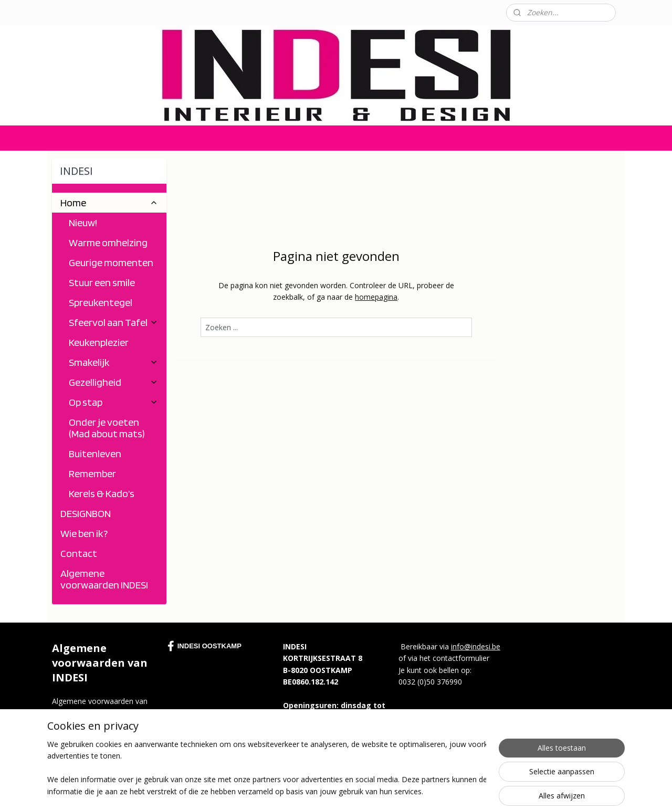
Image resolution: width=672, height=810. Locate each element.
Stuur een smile (102, 282)
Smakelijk (113, 362)
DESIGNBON (86, 513)
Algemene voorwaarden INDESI (104, 579)
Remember (92, 474)
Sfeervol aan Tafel (113, 322)
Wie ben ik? (84, 533)
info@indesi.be (476, 646)
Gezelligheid (113, 382)
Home (109, 203)
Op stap (113, 402)
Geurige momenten (111, 262)
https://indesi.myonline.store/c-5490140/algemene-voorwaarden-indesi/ (104, 737)
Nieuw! (83, 223)
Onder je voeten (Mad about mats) (107, 428)
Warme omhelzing (108, 243)
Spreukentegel (101, 302)
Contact (61, 12)
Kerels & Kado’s (102, 493)
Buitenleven (95, 454)
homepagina (376, 297)
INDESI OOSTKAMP (204, 646)
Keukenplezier (99, 342)
